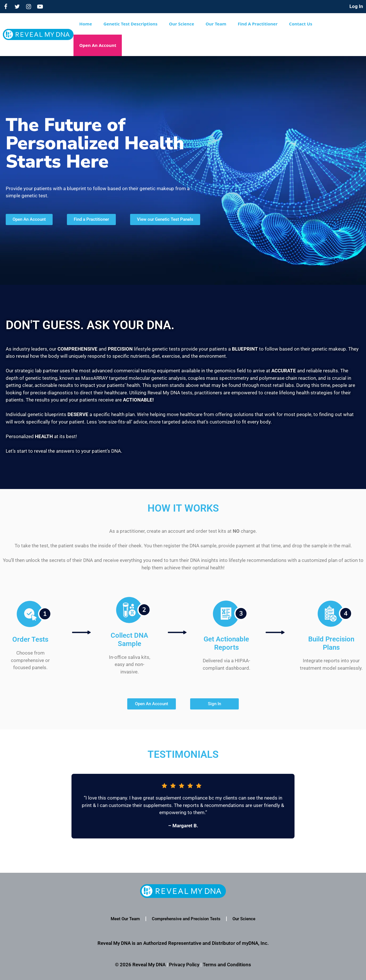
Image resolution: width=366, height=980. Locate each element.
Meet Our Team (125, 919)
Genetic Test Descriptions (131, 24)
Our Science (182, 24)
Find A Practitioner (257, 24)
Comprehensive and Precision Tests (186, 919)
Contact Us (301, 24)
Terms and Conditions (227, 965)
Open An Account (98, 45)
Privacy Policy (184, 965)
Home (85, 24)
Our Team (216, 24)
